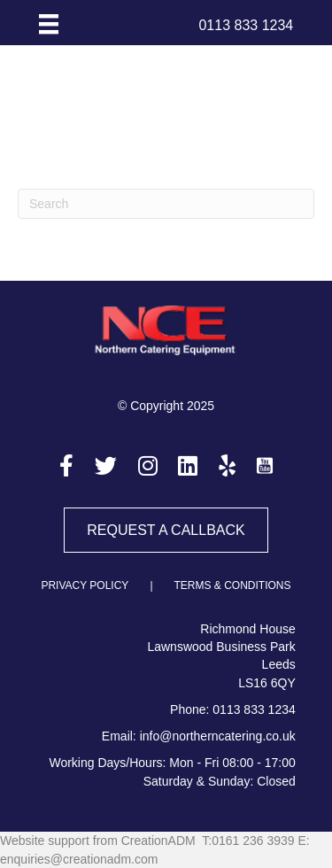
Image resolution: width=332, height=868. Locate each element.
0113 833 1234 (254, 709)
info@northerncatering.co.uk (218, 736)
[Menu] (49, 24)
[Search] (166, 204)
